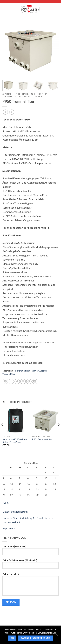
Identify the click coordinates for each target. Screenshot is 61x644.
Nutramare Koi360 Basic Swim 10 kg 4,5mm (15, 441)
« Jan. (5, 503)
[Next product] (5, 112)
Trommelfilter (33, 97)
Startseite (9, 94)
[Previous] (3, 431)
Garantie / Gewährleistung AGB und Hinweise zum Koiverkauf (28, 520)
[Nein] (57, 636)
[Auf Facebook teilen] (11, 381)
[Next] (57, 88)
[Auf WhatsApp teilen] (5, 381)
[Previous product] (12, 112)
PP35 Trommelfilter (42, 439)
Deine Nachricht (30, 585)
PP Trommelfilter (22, 371)
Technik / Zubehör (29, 94)
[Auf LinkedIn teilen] (35, 381)
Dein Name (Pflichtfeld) (30, 551)
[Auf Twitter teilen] (17, 381)
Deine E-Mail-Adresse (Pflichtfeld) (30, 565)
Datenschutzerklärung (15, 512)
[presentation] (27, 614)
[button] (4, 9)
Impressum (9, 528)
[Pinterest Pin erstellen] (29, 381)
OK (12, 638)
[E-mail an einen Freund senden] (23, 381)
